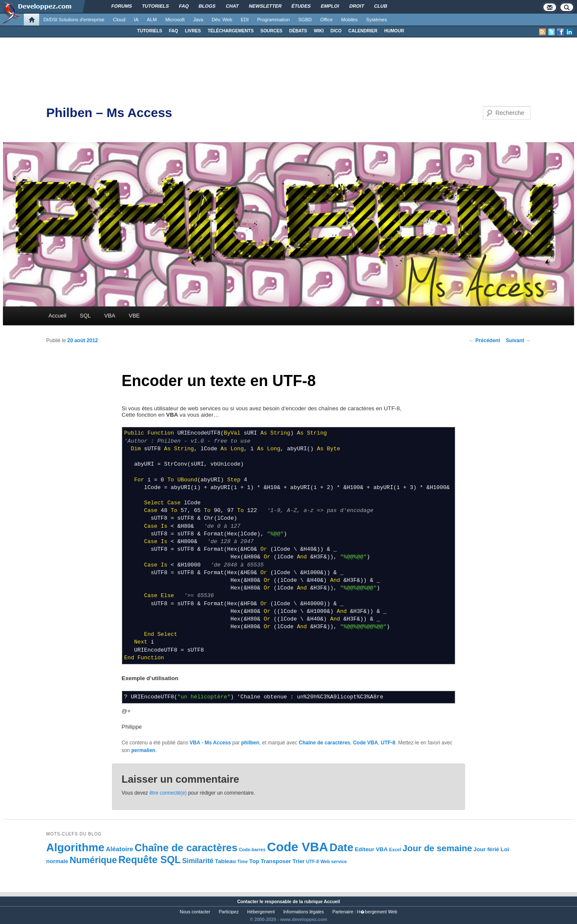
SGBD (305, 20)
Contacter (248, 901)
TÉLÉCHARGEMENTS (231, 31)
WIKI (319, 31)
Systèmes (377, 20)
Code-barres (252, 850)
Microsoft (175, 20)
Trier (299, 861)
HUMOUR (394, 31)
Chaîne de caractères (325, 743)
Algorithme (76, 847)
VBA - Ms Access (210, 743)
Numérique (93, 860)
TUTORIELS (150, 31)
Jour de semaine (437, 848)
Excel (395, 850)
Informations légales (303, 912)
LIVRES (193, 31)
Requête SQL (149, 860)
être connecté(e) (168, 793)
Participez (229, 912)
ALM (152, 20)
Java (198, 20)
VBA (110, 316)
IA (136, 20)
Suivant (518, 340)
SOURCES (271, 31)
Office (326, 20)
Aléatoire (120, 849)
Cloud (119, 20)
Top (254, 861)
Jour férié (486, 849)
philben (250, 743)
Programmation (273, 20)
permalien (143, 750)
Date (342, 847)
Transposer (276, 861)
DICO (336, 31)
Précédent (484, 340)
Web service (333, 861)
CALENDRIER (363, 31)
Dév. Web (222, 20)
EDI (245, 20)
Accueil (57, 316)
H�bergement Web (377, 912)
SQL (85, 316)
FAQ (174, 31)
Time (243, 861)
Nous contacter (195, 912)
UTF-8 (388, 743)
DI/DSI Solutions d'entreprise (74, 20)
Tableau (225, 861)
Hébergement (261, 912)
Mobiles (349, 20)
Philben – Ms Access (109, 113)
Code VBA (366, 743)
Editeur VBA (371, 849)
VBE (134, 316)
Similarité (198, 861)
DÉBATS (298, 31)
